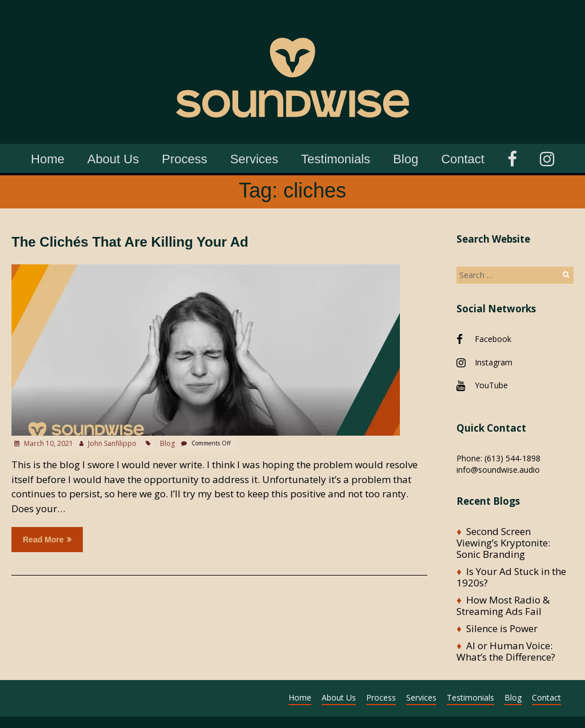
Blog (406, 159)
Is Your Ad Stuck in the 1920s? (511, 577)
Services (254, 159)
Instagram (494, 362)
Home (48, 159)
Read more (47, 540)
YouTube (491, 385)
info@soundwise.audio (498, 470)
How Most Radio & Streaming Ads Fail (503, 606)
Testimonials (336, 159)
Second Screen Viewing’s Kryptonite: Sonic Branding (503, 543)
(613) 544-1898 (512, 458)
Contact (463, 159)
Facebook (493, 339)
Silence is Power (502, 628)
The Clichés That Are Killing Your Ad (130, 242)
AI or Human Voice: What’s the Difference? (506, 651)
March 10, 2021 (48, 443)
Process (184, 159)
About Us (113, 159)
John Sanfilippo (112, 443)
